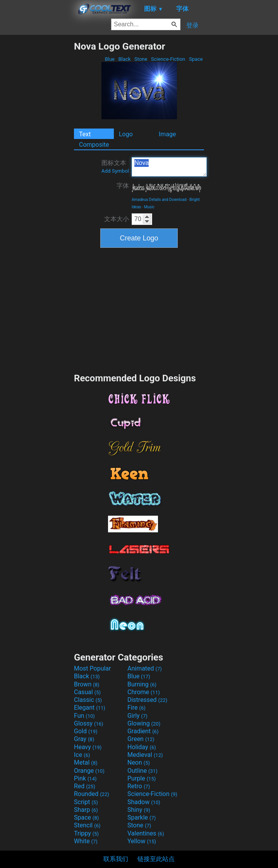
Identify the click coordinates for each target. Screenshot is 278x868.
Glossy (89, 723)
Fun (84, 716)
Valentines (146, 833)
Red (85, 786)
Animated (145, 668)
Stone (141, 59)
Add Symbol (115, 171)
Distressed (147, 700)
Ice (82, 755)
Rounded (92, 794)
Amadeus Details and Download (159, 200)
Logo (126, 134)
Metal (86, 763)
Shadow (144, 802)
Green (141, 739)
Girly (137, 716)
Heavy (88, 747)
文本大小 (117, 219)
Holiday (142, 747)
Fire (136, 708)
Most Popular (93, 668)
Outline (142, 771)
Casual (87, 692)
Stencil (87, 825)
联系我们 (116, 859)
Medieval (145, 755)
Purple (142, 778)
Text (85, 134)
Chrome (144, 692)
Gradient (143, 731)
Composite (94, 145)
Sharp (86, 810)
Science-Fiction (168, 59)
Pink (85, 778)
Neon (139, 763)
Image (167, 134)
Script (86, 802)
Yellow (142, 841)
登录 (192, 25)
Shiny (139, 810)
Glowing (144, 723)
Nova (169, 167)
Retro (139, 786)
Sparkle (142, 817)
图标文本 (115, 166)
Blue (110, 59)
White (86, 841)
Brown (87, 684)
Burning (142, 684)
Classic (88, 700)
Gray (84, 739)
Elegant (90, 708)
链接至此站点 (156, 859)
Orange (89, 771)
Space (196, 59)
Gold (86, 731)
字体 (123, 186)
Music (149, 207)
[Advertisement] (37, 157)
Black (124, 59)
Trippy (86, 833)
